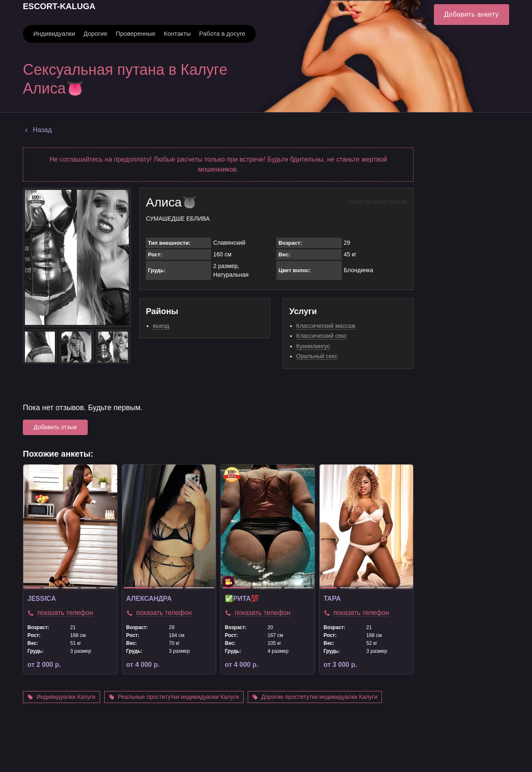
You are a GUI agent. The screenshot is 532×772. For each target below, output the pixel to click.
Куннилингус (313, 346)
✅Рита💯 (242, 599)
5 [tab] (107, 588)
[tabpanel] (70, 527)
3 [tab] (70, 588)
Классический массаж (326, 326)
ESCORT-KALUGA (59, 6)
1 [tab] (33, 588)
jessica (42, 599)
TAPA (332, 599)
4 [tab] (89, 588)
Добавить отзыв (55, 427)
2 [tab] (51, 588)
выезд (161, 326)
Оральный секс (317, 356)
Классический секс (322, 336)
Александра (149, 599)
